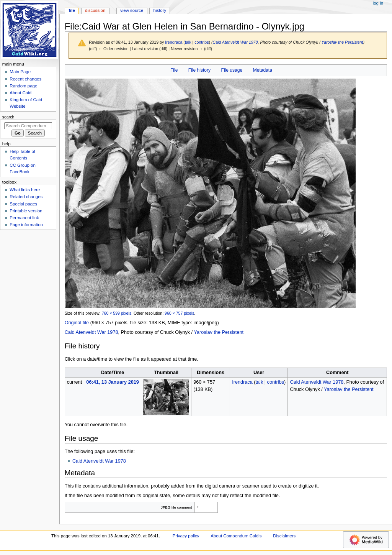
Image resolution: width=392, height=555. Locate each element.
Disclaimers (284, 536)
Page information (26, 225)
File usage (232, 70)
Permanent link (24, 218)
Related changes (26, 197)
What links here (25, 190)
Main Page (20, 72)
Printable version (26, 211)
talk (188, 42)
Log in (378, 3)
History (160, 10)
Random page (23, 86)
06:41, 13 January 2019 (113, 382)
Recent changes (25, 79)
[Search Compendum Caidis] (28, 126)
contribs (202, 42)
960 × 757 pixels (179, 313)
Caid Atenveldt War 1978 (235, 42)
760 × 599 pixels (117, 313)
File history (199, 70)
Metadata (263, 70)
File (174, 70)
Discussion (95, 10)
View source (132, 10)
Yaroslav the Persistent (342, 42)
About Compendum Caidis (236, 536)
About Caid (20, 93)
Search (8, 117)
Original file (77, 323)
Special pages (23, 204)
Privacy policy (186, 536)
